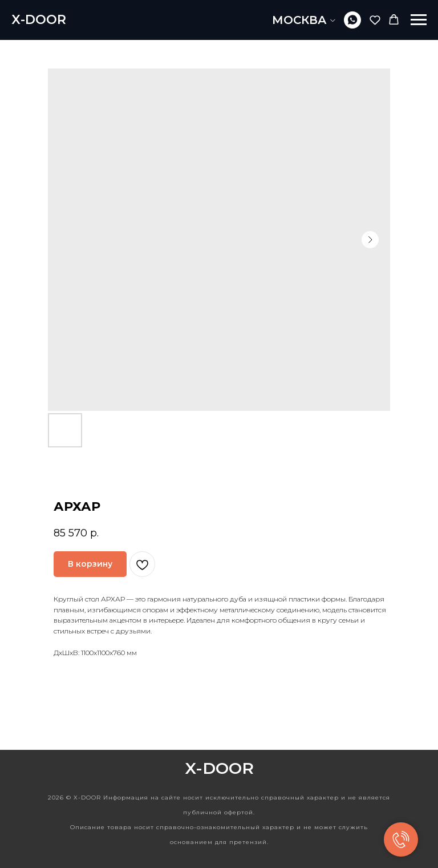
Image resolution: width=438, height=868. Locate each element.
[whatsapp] (352, 20)
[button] (375, 20)
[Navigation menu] (419, 20)
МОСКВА (299, 20)
